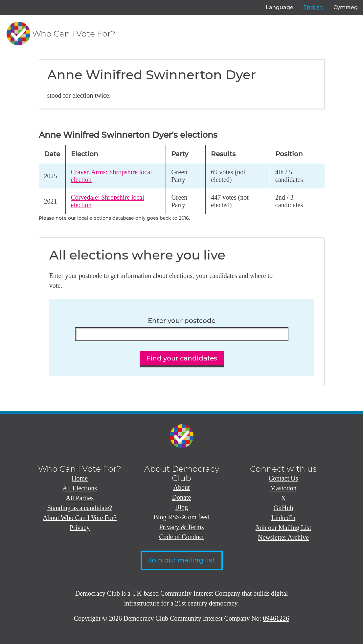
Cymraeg (346, 7)
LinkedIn (283, 518)
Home (80, 478)
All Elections (80, 488)
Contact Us (283, 478)
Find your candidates (182, 358)
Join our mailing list (182, 560)
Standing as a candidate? (80, 508)
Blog (181, 507)
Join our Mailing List (283, 528)
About (182, 487)
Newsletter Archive (283, 537)
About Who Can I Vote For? (80, 518)
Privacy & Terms (182, 527)
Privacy (80, 528)
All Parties (80, 498)
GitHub (284, 508)
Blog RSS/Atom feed (181, 517)
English (313, 7)
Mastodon (284, 488)
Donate (182, 497)
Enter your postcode (182, 321)
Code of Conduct (181, 537)
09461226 (276, 618)
